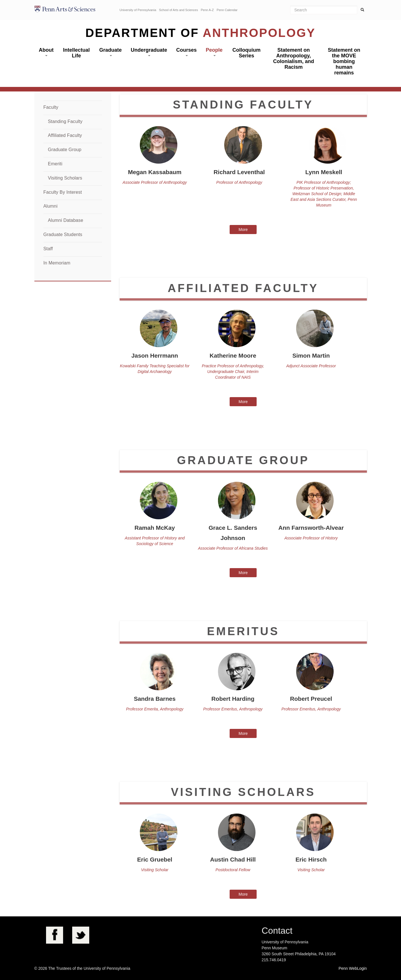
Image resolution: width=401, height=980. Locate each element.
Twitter (81, 935)
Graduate (110, 52)
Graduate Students (63, 234)
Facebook (55, 935)
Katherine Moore (233, 355)
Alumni (51, 206)
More (243, 230)
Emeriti (55, 164)
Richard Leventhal (239, 172)
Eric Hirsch (311, 859)
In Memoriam (57, 263)
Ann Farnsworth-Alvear (311, 528)
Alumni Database (66, 220)
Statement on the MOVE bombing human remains (344, 61)
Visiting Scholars (65, 178)
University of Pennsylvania (138, 10)
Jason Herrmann (155, 355)
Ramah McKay (155, 528)
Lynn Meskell (324, 172)
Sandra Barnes (155, 699)
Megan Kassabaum (155, 172)
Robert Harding (233, 699)
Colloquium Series (247, 53)
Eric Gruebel (155, 859)
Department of (201, 33)
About (46, 52)
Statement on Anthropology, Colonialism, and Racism (294, 59)
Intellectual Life (76, 53)
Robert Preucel (311, 699)
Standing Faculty (65, 121)
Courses (186, 52)
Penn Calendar (227, 10)
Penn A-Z (207, 10)
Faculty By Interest (63, 192)
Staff (48, 249)
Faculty (51, 107)
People (214, 52)
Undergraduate (149, 52)
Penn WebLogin (353, 968)
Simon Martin (311, 355)
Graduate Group (65, 150)
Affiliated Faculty (65, 135)
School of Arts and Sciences (179, 10)
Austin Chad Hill (233, 859)
